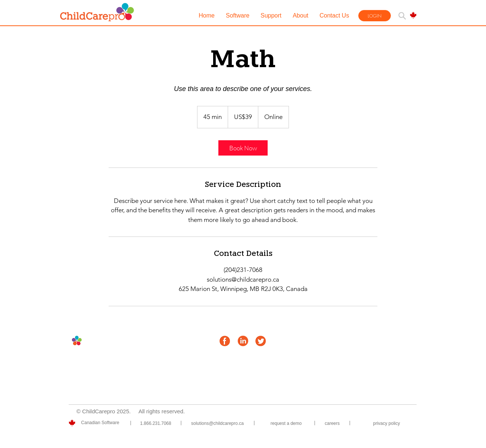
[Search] (402, 16)
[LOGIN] (375, 16)
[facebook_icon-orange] (225, 341)
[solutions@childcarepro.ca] (217, 423)
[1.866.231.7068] (156, 423)
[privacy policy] (387, 423)
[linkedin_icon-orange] (243, 341)
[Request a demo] (286, 423)
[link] (243, 148)
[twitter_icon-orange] (261, 341)
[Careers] (332, 423)
